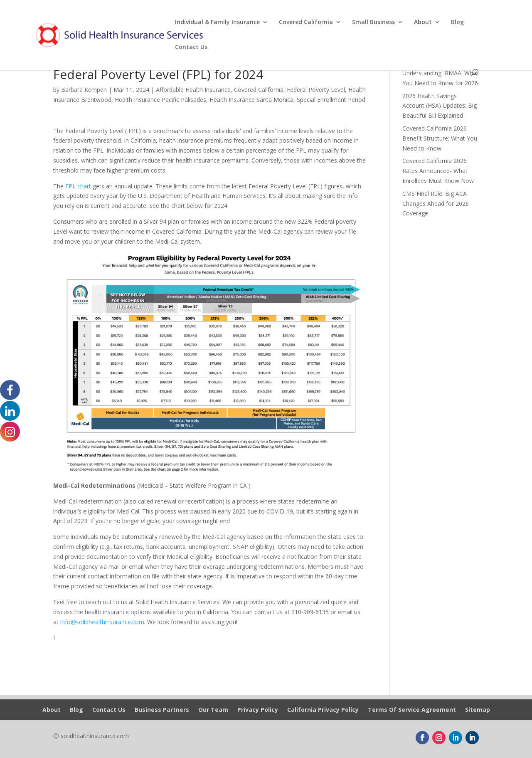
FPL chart (78, 186)
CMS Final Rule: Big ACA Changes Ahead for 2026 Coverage (436, 204)
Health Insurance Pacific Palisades (160, 100)
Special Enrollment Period (331, 100)
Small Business (373, 22)
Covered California (306, 22)
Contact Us (191, 47)
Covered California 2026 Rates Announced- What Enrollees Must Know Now (438, 171)
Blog (457, 22)
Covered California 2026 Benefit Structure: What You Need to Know (440, 138)
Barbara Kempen (84, 90)
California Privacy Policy (323, 710)
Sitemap (478, 710)
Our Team (213, 710)
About (423, 22)
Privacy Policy (258, 710)
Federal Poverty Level (316, 90)
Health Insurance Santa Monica (251, 100)
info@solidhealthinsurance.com (102, 622)
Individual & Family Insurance (217, 22)
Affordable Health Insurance (193, 90)
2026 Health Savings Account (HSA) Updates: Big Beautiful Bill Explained (440, 106)
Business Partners (162, 710)
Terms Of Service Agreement (412, 710)
